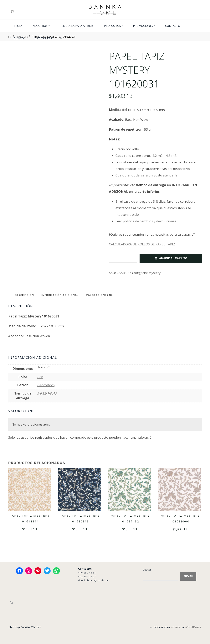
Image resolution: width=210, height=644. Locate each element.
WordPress (193, 628)
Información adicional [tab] (61, 295)
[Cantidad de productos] (123, 258)
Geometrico (46, 385)
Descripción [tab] (25, 295)
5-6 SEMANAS (47, 393)
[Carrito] (12, 11)
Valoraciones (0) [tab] (102, 295)
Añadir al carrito (173, 258)
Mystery (155, 273)
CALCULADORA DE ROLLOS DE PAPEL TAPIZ (142, 244)
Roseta (175, 628)
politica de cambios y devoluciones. (150, 221)
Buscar (147, 570)
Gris (40, 377)
